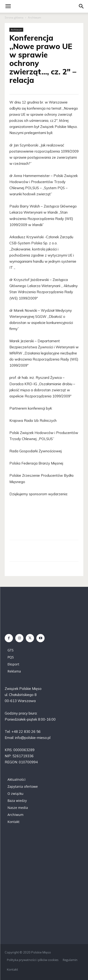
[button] (81, 6)
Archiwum (34, 17)
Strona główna (14, 17)
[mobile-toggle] (8, 6)
